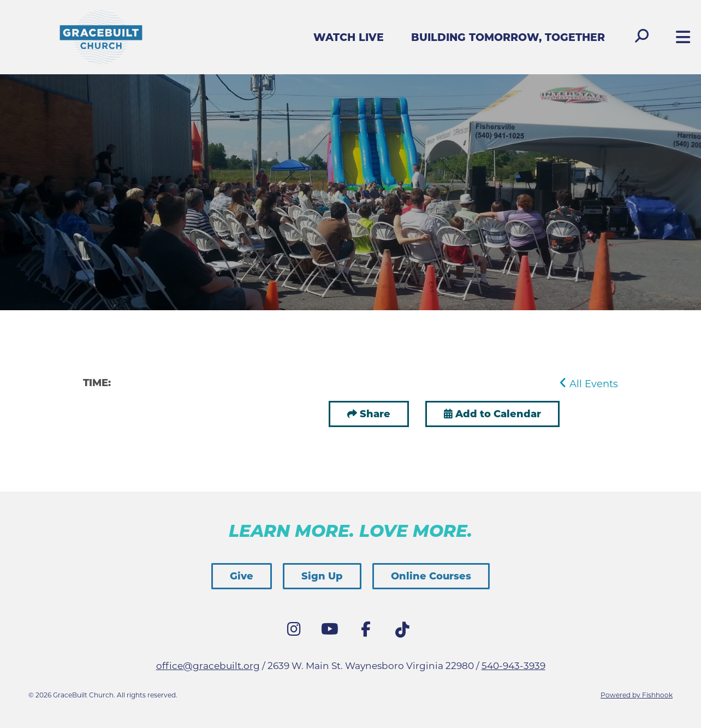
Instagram (296, 632)
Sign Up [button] (322, 576)
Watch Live (349, 37)
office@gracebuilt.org (208, 666)
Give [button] (242, 576)
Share (375, 414)
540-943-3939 (513, 666)
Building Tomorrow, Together (508, 37)
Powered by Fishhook (637, 695)
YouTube (332, 632)
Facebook (369, 632)
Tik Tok (405, 633)
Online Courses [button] (431, 576)
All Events (589, 384)
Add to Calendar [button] (492, 414)
